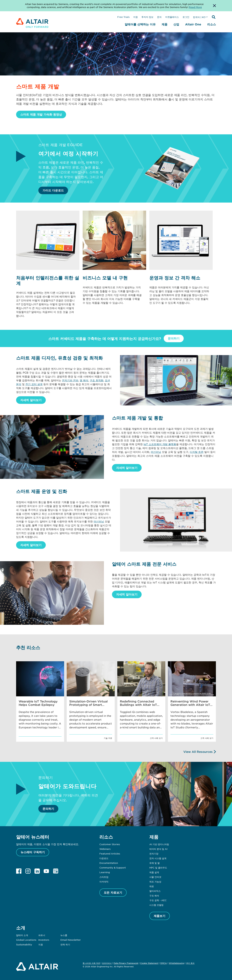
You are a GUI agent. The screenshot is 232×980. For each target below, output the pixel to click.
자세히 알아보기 (31, 400)
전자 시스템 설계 (158, 858)
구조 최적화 (97, 380)
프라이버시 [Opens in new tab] (107, 963)
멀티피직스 (155, 891)
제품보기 (159, 916)
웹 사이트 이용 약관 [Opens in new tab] (91, 963)
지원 (135, 17)
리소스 (212, 24)
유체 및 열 (155, 863)
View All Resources (198, 752)
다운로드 (104, 858)
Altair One (193, 24)
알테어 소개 (22, 935)
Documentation (109, 863)
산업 (176, 24)
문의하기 (174, 338)
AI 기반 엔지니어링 (159, 844)
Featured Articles (110, 854)
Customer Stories (110, 844)
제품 (164, 24)
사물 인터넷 (155, 877)
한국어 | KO (199, 17)
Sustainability (24, 944)
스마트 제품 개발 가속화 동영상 (41, 114)
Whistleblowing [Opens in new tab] (176, 963)
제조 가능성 (155, 882)
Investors (44, 940)
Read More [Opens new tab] (195, 7)
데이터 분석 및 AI (158, 849)
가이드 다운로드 (53, 190)
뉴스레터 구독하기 (33, 852)
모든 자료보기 (113, 892)
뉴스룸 (64, 935)
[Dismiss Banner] (214, 6)
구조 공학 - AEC (158, 900)
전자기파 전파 (70, 380)
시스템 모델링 (156, 905)
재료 (152, 886)
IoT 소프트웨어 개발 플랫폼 (160, 444)
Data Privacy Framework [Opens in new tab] (126, 963)
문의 (159, 17)
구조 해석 (154, 896)
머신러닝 (156, 452)
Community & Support (113, 868)
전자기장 (154, 854)
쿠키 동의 (190, 963)
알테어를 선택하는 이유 (140, 24)
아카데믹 (104, 882)
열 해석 (84, 380)
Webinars (105, 849)
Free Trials (123, 17)
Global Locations (26, 940)
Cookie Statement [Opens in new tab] (149, 963)
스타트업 (104, 877)
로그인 (186, 17)
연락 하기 (65, 944)
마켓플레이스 (172, 17)
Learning (105, 872)
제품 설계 (154, 872)
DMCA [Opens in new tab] (164, 963)
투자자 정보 (147, 17)
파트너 (42, 935)
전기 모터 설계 (34, 384)
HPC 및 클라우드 (158, 868)
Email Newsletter (71, 940)
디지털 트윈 (197, 452)
